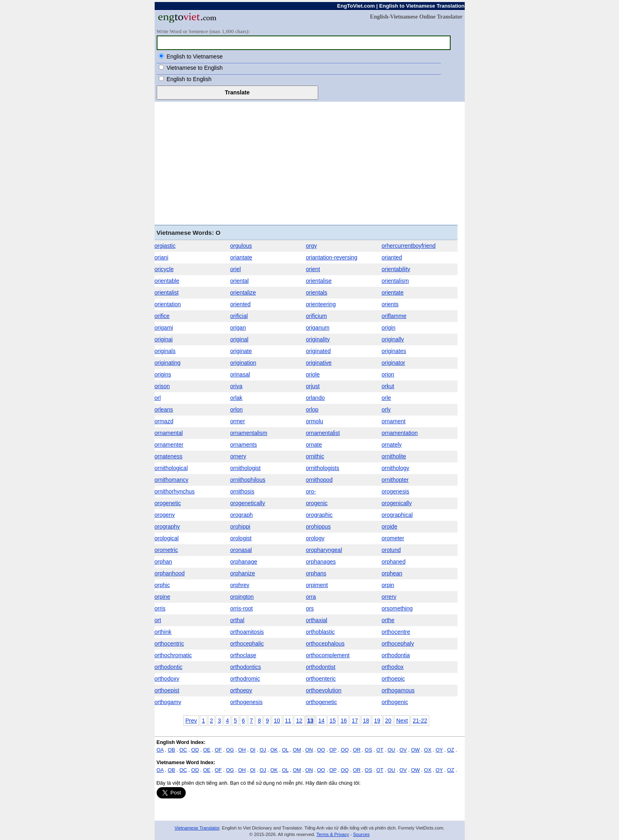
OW (415, 750)
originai (164, 339)
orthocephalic (247, 644)
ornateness (169, 456)
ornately (392, 445)
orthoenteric (321, 679)
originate (241, 351)
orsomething (397, 608)
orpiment (317, 585)
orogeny (165, 515)
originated (319, 351)
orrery (389, 597)
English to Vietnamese (194, 56)
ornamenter (169, 445)
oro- (311, 491)
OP (333, 750)
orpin (388, 585)
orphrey (240, 585)
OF (218, 750)
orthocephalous (325, 644)
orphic (162, 585)
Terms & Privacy (333, 834)
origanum (318, 328)
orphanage (244, 562)
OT (380, 750)
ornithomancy (172, 480)
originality (318, 339)
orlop (312, 410)
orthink (163, 632)
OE (207, 750)
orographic (319, 515)
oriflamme (394, 316)
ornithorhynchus (175, 491)
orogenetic (168, 503)
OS (368, 750)
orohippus (319, 527)
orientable (167, 281)
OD (195, 750)
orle (386, 398)
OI (253, 750)
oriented (240, 304)
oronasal (241, 550)
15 (333, 721)
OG (230, 750)
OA (160, 750)
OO (321, 750)
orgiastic (165, 246)
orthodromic (245, 679)
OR (357, 750)
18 (366, 721)
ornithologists (323, 468)
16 (344, 721)
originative (319, 363)
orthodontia (396, 655)
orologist (241, 538)
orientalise (319, 281)
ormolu (315, 421)
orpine (163, 597)
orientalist (167, 293)
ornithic (315, 456)
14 (321, 721)
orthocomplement (328, 655)
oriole (313, 374)
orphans (316, 573)
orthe (388, 620)
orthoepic (393, 679)
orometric (166, 550)
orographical (397, 515)
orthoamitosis (247, 632)
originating (168, 363)
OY (439, 750)
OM (297, 750)
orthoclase (243, 655)
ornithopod (319, 480)
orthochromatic (173, 655)
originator (393, 363)
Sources (361, 834)
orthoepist (167, 690)
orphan (164, 562)
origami (164, 328)
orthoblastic (321, 632)
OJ (263, 750)
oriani (162, 257)
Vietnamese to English (194, 68)
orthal (237, 620)
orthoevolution (324, 690)
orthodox (392, 667)
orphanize (243, 573)
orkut (388, 386)
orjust (313, 386)
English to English (189, 79)
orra (311, 597)
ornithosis (242, 491)
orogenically (397, 503)
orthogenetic (322, 702)
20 (388, 721)
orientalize (243, 293)
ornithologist (246, 468)
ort (158, 620)
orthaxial (317, 620)
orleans (164, 410)
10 (277, 721)
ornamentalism (249, 433)
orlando (316, 398)
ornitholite (394, 456)
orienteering (321, 304)
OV (403, 750)
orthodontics (246, 667)
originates (394, 351)
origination (243, 363)
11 (288, 721)
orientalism (395, 281)
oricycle (164, 269)
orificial (239, 316)
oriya (236, 386)
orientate (392, 293)
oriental (239, 281)
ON (309, 750)
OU (391, 750)
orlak (236, 398)
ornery (238, 456)
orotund (391, 550)
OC (183, 750)
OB (172, 750)
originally (393, 339)
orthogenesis (246, 702)
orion (388, 374)
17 (355, 721)
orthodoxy (167, 679)
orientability (396, 269)
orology (315, 538)
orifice (162, 316)
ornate (314, 445)
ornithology (396, 468)
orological (167, 538)
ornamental (169, 433)
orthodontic (169, 667)
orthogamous (398, 690)
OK (274, 750)
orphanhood (170, 573)
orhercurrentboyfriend (409, 246)
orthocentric (169, 644)
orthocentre (396, 632)
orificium (317, 316)
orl (158, 398)
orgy (312, 246)
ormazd (164, 421)
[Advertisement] (310, 162)
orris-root (241, 608)
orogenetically (248, 503)
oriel (235, 269)
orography (167, 527)
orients (390, 304)
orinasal (240, 374)
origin (388, 328)
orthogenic (395, 702)
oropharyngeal (324, 550)
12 (299, 721)
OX (428, 750)
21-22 (420, 721)
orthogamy (168, 702)
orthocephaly (398, 644)
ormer (238, 421)
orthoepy (241, 690)
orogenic (317, 503)
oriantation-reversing (332, 257)
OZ (451, 750)
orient (313, 269)
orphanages (321, 562)
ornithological (171, 468)
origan (238, 328)
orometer (393, 538)
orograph (241, 515)
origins (163, 374)
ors (310, 608)
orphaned (393, 562)
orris (160, 608)
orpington (242, 597)
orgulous (241, 246)
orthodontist (321, 667)
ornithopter (395, 480)
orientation (168, 304)
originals (165, 351)
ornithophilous (248, 480)
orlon (236, 410)
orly (386, 410)
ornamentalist (323, 433)
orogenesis (396, 491)
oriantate (241, 257)
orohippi (240, 527)
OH (242, 750)
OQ (345, 750)
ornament (393, 421)
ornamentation (400, 433)
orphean (392, 573)
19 (377, 721)
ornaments (243, 445)
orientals (317, 293)
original (239, 339)
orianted (392, 257)
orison (162, 386)
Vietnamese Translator (197, 828)
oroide (389, 527)
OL (285, 750)
